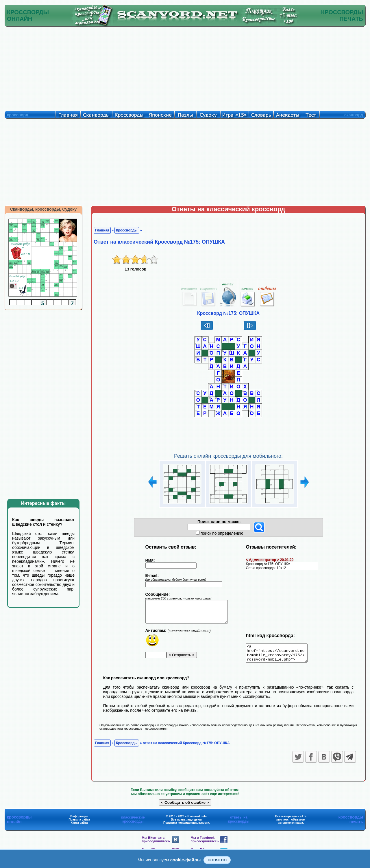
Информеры (79, 820)
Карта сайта (79, 826)
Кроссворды (127, 230)
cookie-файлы (186, 860)
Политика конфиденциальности (186, 826)
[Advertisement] (185, 67)
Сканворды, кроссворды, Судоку (43, 209)
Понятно (217, 860)
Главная (102, 230)
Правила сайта (79, 823)
